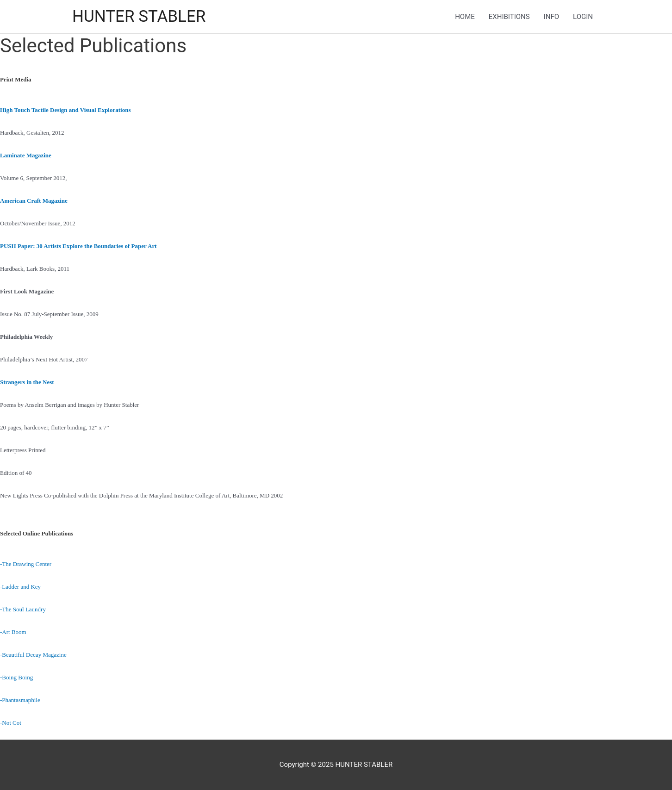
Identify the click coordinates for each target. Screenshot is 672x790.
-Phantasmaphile (20, 700)
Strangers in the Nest (27, 382)
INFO (551, 17)
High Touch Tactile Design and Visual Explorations (65, 110)
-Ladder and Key (20, 587)
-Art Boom (13, 632)
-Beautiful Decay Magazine (33, 655)
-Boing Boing (16, 677)
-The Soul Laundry (23, 609)
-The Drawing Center (26, 564)
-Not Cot (11, 723)
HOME (465, 17)
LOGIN (583, 17)
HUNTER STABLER (139, 16)
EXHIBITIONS (509, 17)
